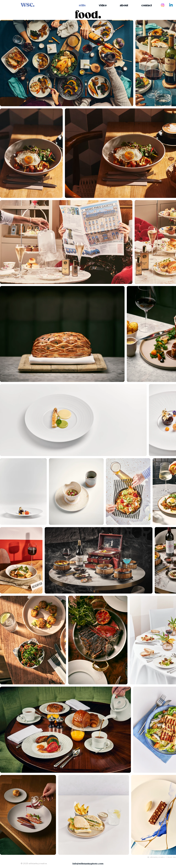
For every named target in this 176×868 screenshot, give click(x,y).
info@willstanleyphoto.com (88, 864)
